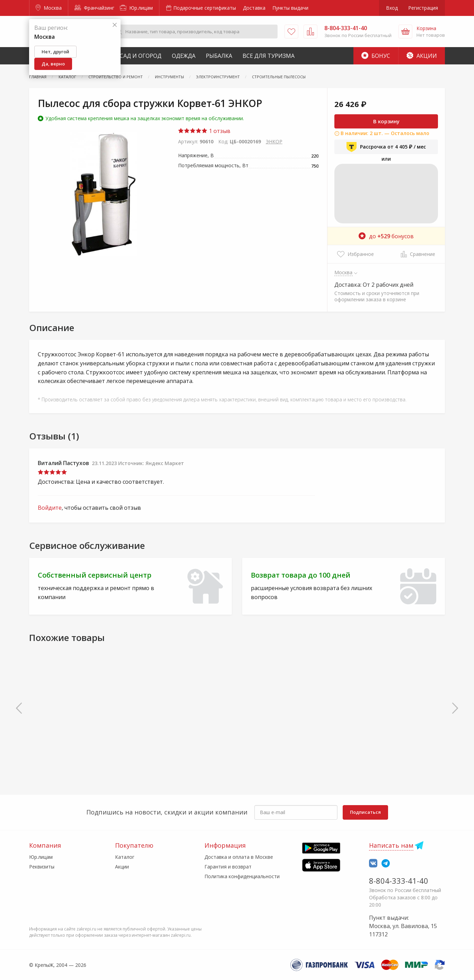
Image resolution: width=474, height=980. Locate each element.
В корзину (386, 121)
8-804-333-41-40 (399, 881)
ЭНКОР (274, 141)
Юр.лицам (136, 8)
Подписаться (365, 812)
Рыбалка (219, 56)
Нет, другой (55, 52)
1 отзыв (204, 131)
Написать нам (391, 845)
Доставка (254, 8)
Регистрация (423, 8)
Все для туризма (269, 56)
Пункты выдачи (290, 8)
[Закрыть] (115, 25)
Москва (49, 8)
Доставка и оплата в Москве (239, 857)
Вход (392, 8)
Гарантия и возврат (228, 867)
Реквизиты (42, 867)
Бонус (376, 56)
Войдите (50, 508)
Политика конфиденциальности (242, 876)
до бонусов (386, 236)
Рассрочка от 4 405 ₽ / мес (386, 147)
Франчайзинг (94, 8)
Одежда (184, 56)
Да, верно (53, 64)
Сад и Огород (141, 56)
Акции (422, 56)
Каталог (125, 857)
